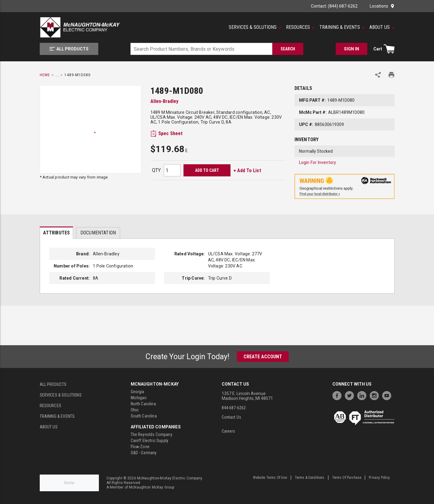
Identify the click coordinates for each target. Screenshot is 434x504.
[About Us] (382, 27)
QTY (156, 170)
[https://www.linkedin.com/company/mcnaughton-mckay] (363, 395)
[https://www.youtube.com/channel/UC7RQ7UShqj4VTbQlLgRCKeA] (388, 395)
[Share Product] (378, 75)
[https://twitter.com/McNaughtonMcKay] (351, 395)
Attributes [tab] (57, 233)
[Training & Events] (342, 27)
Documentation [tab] (98, 233)
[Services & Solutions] (255, 27)
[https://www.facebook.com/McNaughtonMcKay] (338, 395)
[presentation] (57, 233)
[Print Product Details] (391, 75)
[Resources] (300, 27)
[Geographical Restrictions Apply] (345, 187)
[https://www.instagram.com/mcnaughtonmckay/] (376, 395)
